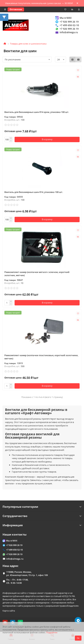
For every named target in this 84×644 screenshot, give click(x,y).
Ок (78, 638)
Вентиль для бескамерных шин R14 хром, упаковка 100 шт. (37, 112)
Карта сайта (9, 611)
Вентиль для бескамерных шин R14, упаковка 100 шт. (34, 192)
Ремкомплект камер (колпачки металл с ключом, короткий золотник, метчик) (37, 274)
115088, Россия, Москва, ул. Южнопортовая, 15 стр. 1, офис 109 (27, 574)
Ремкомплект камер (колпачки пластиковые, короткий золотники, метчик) (41, 357)
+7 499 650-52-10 (67, 25)
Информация (42, 525)
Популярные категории (42, 507)
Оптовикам (16, 9)
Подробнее (52, 632)
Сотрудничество (42, 516)
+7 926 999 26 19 (67, 22)
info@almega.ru (66, 32)
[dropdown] (5, 9)
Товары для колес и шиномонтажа (28, 44)
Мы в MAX (63, 18)
